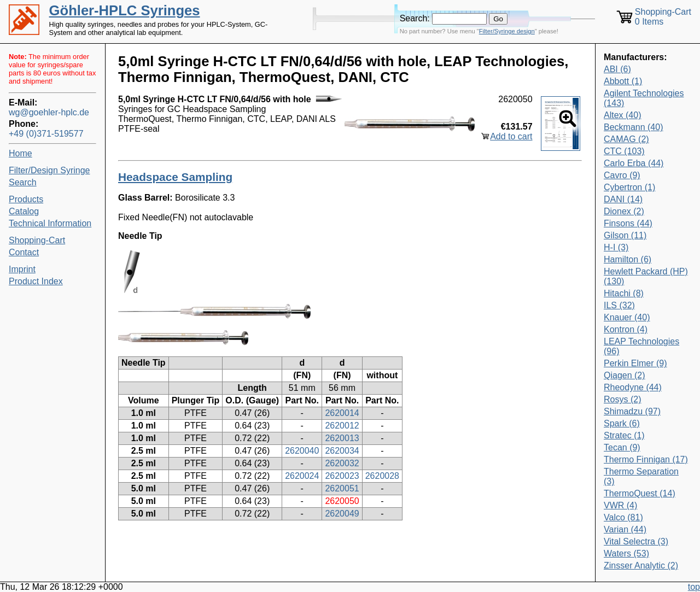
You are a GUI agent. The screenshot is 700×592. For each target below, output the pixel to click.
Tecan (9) (622, 447)
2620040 (302, 451)
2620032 (342, 463)
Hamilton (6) (628, 259)
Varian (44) (625, 529)
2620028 (382, 476)
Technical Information (50, 223)
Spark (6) (622, 423)
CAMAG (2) (626, 139)
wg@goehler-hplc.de (49, 112)
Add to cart (511, 136)
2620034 (342, 451)
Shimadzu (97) (632, 411)
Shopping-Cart (37, 240)
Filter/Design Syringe (49, 170)
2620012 (342, 426)
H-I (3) (616, 247)
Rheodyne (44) (633, 387)
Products (26, 199)
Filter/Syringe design (507, 31)
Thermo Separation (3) (641, 476)
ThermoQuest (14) (640, 493)
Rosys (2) (622, 399)
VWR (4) (620, 505)
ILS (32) (619, 305)
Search (23, 182)
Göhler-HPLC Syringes (125, 10)
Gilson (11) (625, 235)
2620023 (342, 476)
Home (21, 153)
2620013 (342, 438)
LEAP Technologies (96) (641, 346)
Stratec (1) (624, 435)
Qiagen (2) (625, 375)
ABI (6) (617, 69)
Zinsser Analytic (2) (641, 565)
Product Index (36, 281)
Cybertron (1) (629, 187)
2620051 (342, 488)
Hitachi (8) (624, 293)
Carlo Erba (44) (634, 163)
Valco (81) (623, 517)
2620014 (342, 413)
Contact (24, 252)
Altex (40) (622, 115)
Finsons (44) (628, 223)
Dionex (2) (624, 211)
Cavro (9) (622, 175)
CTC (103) (624, 151)
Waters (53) (626, 553)
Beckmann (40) (634, 127)
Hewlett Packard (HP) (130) (646, 276)
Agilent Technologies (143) (644, 98)
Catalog (24, 211)
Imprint (22, 269)
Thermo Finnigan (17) (646, 459)
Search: (415, 18)
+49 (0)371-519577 (46, 134)
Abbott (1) (623, 81)
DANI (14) (623, 199)
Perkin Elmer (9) (635, 363)
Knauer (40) (627, 317)
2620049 (342, 514)
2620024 (302, 476)
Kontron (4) (626, 329)
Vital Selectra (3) (636, 541)
